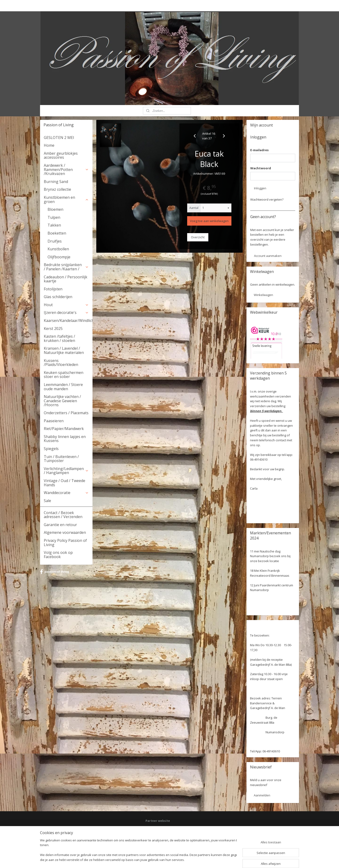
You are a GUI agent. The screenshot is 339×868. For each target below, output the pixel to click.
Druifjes (55, 241)
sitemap (153, 859)
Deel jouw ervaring (158, 833)
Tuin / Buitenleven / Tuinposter (61, 459)
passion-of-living (54, 572)
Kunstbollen (58, 249)
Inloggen (260, 188)
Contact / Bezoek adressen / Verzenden (63, 515)
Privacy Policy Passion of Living (65, 543)
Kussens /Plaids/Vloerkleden (61, 363)
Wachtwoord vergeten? (267, 199)
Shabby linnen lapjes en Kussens (65, 439)
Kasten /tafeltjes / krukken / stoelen (59, 338)
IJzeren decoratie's (66, 312)
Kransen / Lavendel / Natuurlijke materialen (64, 350)
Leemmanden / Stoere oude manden (63, 387)
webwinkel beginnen (181, 859)
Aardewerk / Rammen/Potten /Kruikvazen (66, 169)
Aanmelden (262, 795)
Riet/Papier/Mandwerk (64, 429)
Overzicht (198, 237)
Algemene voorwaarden (65, 532)
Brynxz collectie (57, 189)
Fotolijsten (53, 289)
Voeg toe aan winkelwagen (209, 221)
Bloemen (55, 209)
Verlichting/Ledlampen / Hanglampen (66, 471)
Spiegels (51, 449)
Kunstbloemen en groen (66, 199)
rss (163, 859)
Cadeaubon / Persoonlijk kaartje (66, 279)
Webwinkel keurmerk (159, 842)
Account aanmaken (268, 256)
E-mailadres (259, 150)
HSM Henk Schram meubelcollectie (168, 837)
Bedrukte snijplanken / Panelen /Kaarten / (66, 267)
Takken (54, 225)
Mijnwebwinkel (222, 859)
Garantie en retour (60, 525)
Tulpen (54, 217)
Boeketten (57, 233)
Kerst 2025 (53, 329)
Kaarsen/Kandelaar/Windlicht (68, 320)
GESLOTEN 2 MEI (59, 138)
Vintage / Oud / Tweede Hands (65, 483)
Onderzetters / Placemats (66, 413)
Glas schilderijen (58, 297)
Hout (66, 305)
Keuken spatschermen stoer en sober (64, 375)
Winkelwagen (263, 295)
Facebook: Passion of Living (164, 828)
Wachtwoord (261, 168)
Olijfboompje (59, 257)
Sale (47, 501)
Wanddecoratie (66, 493)
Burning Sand (56, 182)
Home (49, 145)
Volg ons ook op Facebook (58, 555)
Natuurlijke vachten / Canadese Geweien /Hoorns (62, 401)
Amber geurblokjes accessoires (61, 155)
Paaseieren (54, 421)
